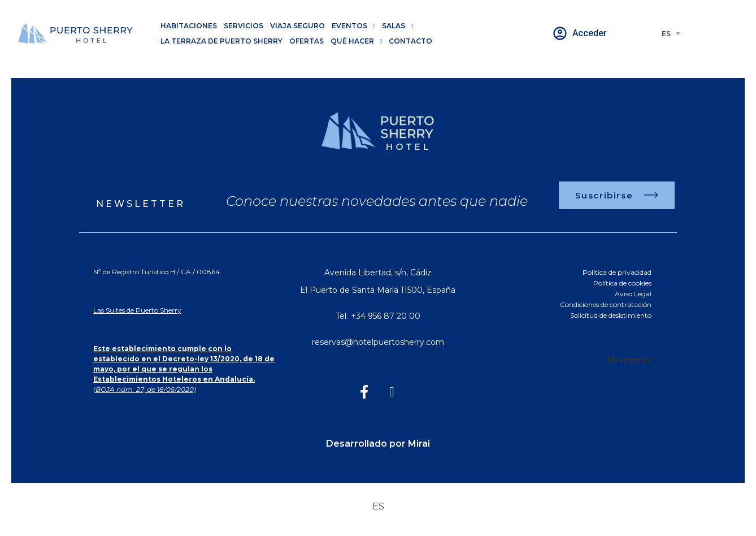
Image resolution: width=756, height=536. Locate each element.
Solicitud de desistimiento (611, 315)
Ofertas (307, 41)
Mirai (419, 444)
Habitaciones (189, 26)
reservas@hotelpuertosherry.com (378, 342)
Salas (397, 26)
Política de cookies (622, 283)
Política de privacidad (617, 272)
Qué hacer (356, 41)
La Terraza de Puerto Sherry (221, 41)
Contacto (410, 41)
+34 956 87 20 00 (386, 316)
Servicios (244, 26)
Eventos (353, 26)
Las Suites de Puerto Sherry (137, 310)
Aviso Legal (633, 294)
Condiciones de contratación (606, 304)
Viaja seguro (297, 26)
